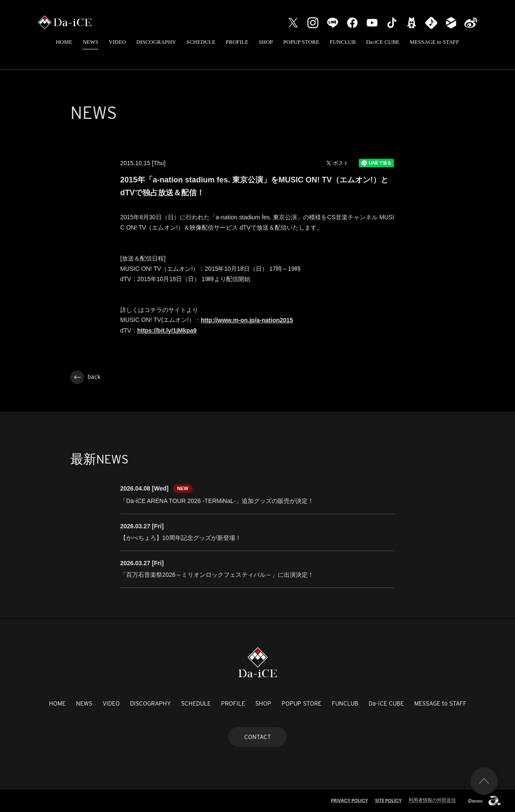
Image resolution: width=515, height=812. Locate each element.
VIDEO (117, 42)
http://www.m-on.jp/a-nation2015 (247, 320)
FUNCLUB (343, 42)
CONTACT (257, 737)
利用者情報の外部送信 (432, 800)
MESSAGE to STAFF (435, 42)
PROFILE (237, 42)
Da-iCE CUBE (383, 42)
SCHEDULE (201, 42)
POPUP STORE (301, 42)
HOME (64, 42)
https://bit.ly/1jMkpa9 (167, 330)
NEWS (90, 42)
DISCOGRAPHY (156, 42)
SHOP (266, 42)
